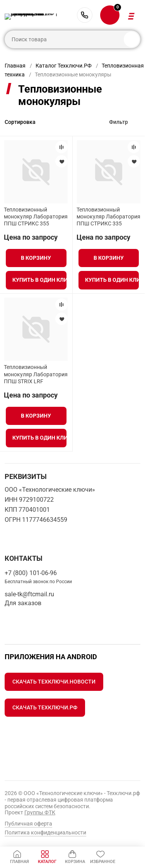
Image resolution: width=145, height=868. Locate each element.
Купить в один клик (39, 280)
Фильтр (119, 122)
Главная (15, 66)
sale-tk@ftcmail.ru (29, 594)
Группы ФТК (40, 812)
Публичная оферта (28, 824)
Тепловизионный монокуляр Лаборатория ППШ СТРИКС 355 (36, 217)
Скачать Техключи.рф (45, 707)
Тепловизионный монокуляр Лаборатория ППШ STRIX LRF (36, 374)
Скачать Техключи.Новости (54, 682)
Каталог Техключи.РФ (64, 66)
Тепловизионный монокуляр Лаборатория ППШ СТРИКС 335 (108, 217)
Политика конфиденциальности (45, 832)
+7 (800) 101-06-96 (85, 15)
